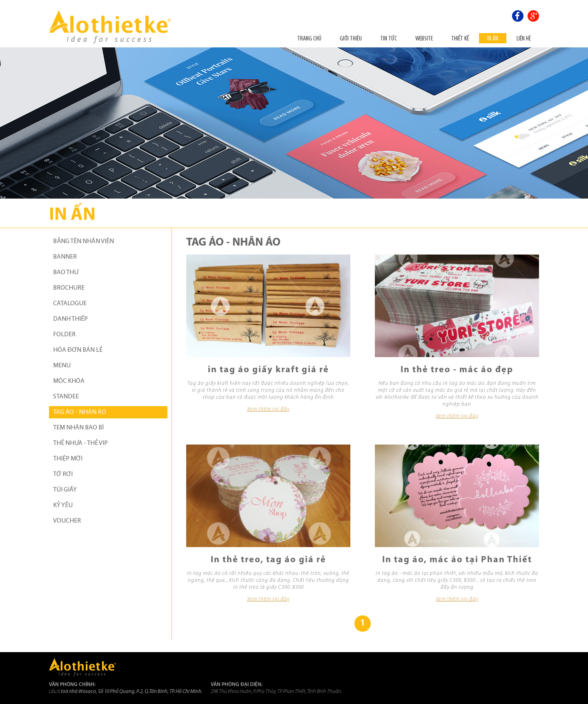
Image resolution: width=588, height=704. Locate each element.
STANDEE (66, 397)
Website (424, 38)
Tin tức (389, 38)
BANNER (65, 257)
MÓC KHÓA (69, 381)
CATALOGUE (70, 304)
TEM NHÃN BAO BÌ (78, 428)
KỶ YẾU (63, 505)
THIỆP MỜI (68, 459)
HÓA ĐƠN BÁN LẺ (78, 350)
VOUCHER (67, 521)
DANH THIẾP (70, 319)
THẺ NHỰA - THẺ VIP (80, 443)
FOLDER (64, 335)
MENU (62, 366)
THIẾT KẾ (460, 38)
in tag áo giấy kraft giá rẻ (268, 370)
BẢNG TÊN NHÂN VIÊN (84, 241)
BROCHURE (69, 288)
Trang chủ (309, 38)
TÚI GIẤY (65, 490)
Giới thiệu (351, 38)
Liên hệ (524, 38)
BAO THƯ (66, 273)
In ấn (493, 38)
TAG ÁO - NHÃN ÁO (80, 412)
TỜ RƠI (63, 474)
